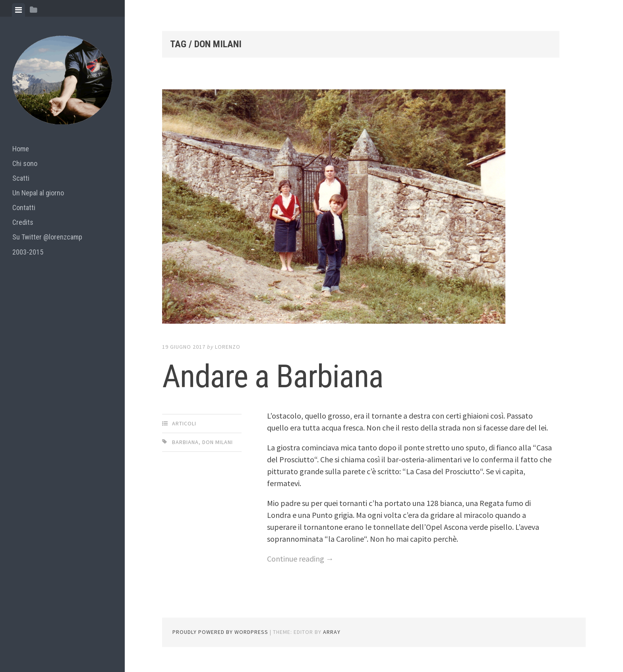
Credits (23, 222)
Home (21, 149)
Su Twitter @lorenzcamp (47, 237)
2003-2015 (28, 252)
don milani (218, 442)
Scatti (21, 178)
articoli (184, 423)
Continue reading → (300, 559)
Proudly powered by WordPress (220, 632)
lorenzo (228, 347)
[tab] (18, 10)
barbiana (185, 442)
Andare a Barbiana (273, 377)
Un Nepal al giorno (38, 193)
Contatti (24, 208)
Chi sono (25, 163)
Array (332, 632)
